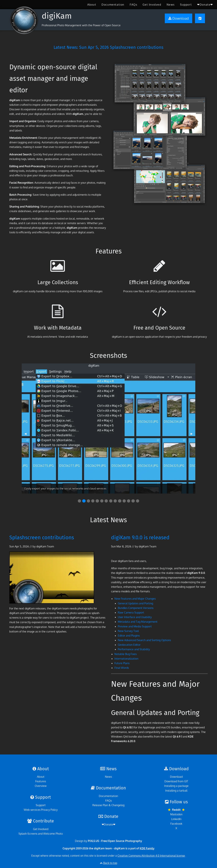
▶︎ (193, 435)
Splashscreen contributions (42, 538)
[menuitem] (92, 5)
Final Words (122, 668)
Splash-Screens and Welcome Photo (41, 834)
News (171, 5)
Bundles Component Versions (136, 608)
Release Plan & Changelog (108, 805)
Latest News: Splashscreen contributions (108, 47)
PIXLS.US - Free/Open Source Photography (115, 841)
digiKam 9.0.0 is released (140, 538)
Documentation (113, 5)
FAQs (133, 5)
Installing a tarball (176, 791)
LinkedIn (176, 819)
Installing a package (176, 786)
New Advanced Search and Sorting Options (144, 640)
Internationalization (126, 659)
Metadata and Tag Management (138, 622)
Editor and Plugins (129, 636)
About (92, 5)
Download (176, 777)
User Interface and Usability (135, 617)
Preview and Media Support (135, 626)
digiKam (57, 16)
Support (186, 5)
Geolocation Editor (129, 645)
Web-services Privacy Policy (41, 810)
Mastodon (176, 814)
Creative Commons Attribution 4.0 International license (151, 856)
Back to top (110, 863)
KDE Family (147, 848)
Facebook (176, 824)
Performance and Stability (134, 649)
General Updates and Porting (135, 603)
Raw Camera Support (131, 612)
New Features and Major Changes (135, 599)
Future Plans (122, 663)
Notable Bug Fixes (126, 654)
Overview (41, 786)
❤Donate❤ (205, 5)
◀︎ (27, 435)
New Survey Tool (128, 631)
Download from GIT (176, 781)
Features (41, 781)
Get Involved (152, 5)
